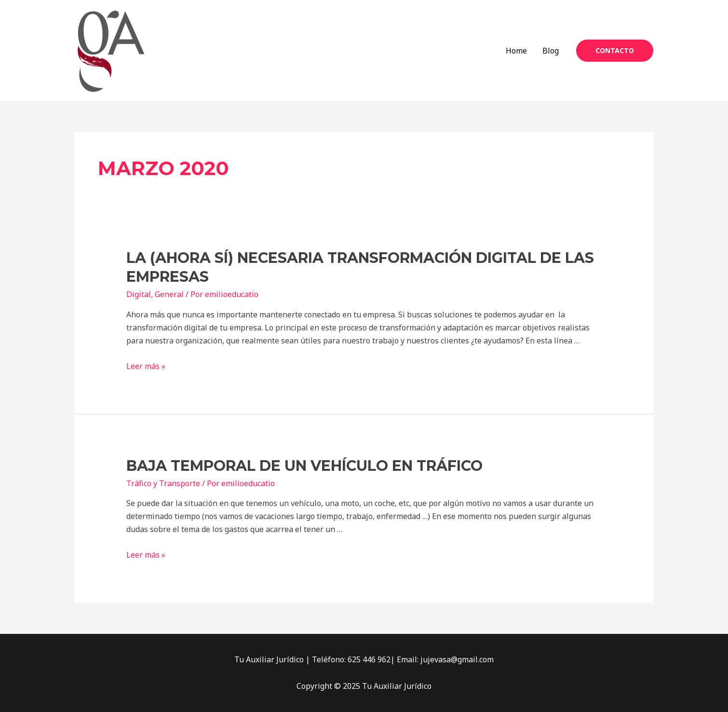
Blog (551, 51)
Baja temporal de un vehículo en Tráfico (304, 466)
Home (516, 51)
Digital (139, 294)
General (169, 294)
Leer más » (146, 366)
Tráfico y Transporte (163, 483)
